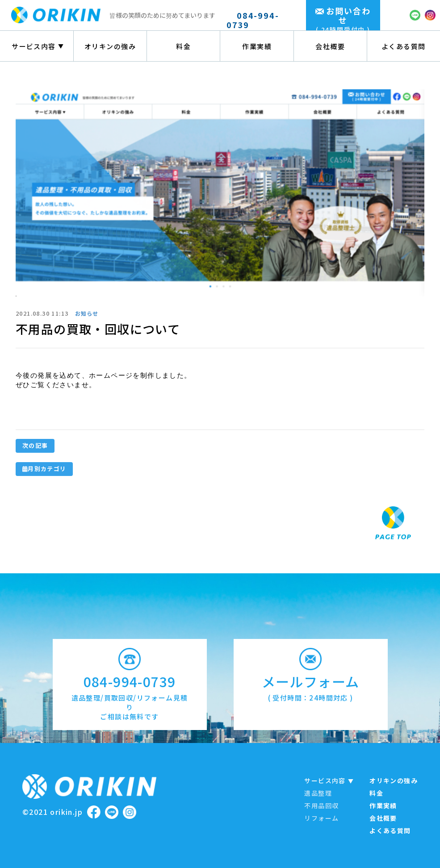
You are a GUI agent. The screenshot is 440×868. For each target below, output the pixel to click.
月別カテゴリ (44, 469)
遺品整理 (318, 793)
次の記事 (35, 445)
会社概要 (330, 46)
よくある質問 (404, 46)
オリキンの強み (110, 46)
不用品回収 (321, 805)
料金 (183, 46)
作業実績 (257, 46)
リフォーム (321, 818)
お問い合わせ (343, 20)
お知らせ (87, 313)
